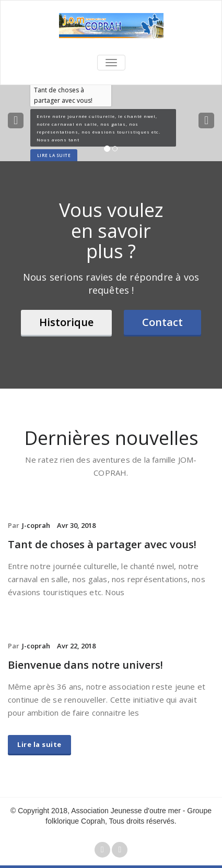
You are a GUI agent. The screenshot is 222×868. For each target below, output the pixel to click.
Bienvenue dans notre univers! (85, 665)
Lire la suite (39, 744)
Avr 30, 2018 (76, 525)
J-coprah (36, 525)
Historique (66, 322)
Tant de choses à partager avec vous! (102, 544)
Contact (162, 322)
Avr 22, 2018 (76, 646)
